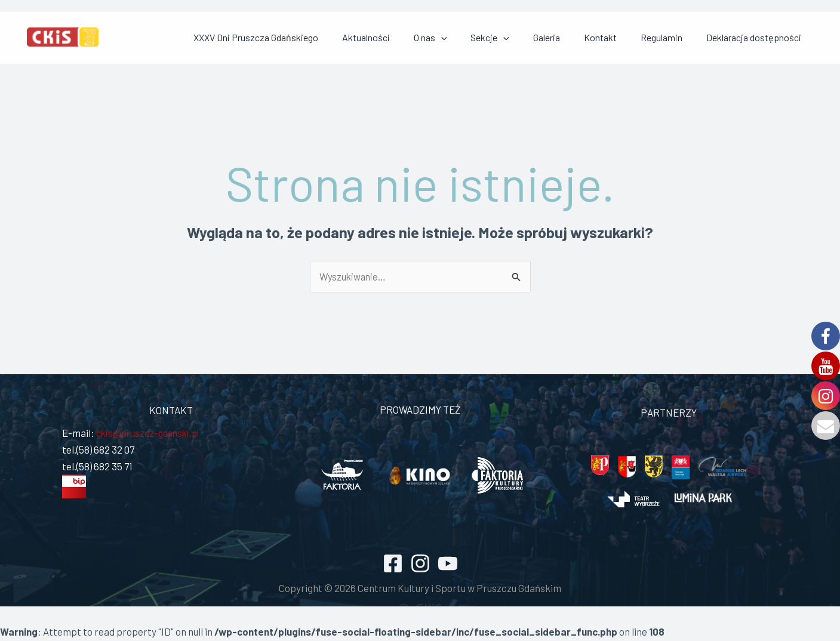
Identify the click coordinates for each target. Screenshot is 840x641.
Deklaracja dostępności (766, 38)
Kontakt (641, 38)
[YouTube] (448, 565)
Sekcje (559, 38)
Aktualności (464, 38)
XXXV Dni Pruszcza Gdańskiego (368, 38)
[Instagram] (420, 565)
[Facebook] (393, 565)
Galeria (601, 38)
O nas (514, 38)
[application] (525, 38)
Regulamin (688, 38)
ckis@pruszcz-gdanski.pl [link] (150, 434)
